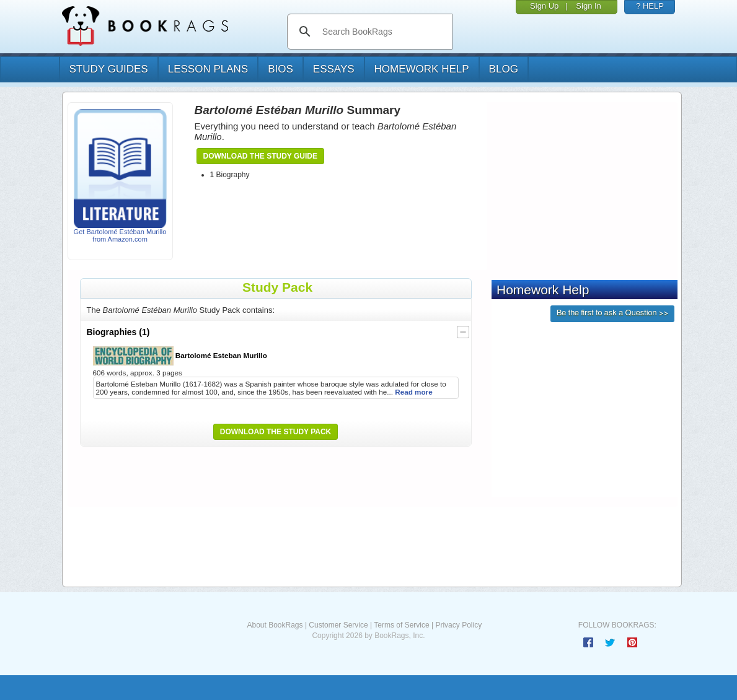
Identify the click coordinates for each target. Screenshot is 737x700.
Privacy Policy (458, 625)
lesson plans (208, 69)
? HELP (650, 6)
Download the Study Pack (276, 432)
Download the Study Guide (260, 156)
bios (280, 69)
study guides (109, 69)
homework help (422, 69)
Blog (504, 69)
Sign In (588, 6)
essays (334, 69)
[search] (383, 32)
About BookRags (275, 625)
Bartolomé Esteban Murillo (180, 356)
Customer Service (338, 625)
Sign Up (544, 6)
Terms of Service (401, 625)
